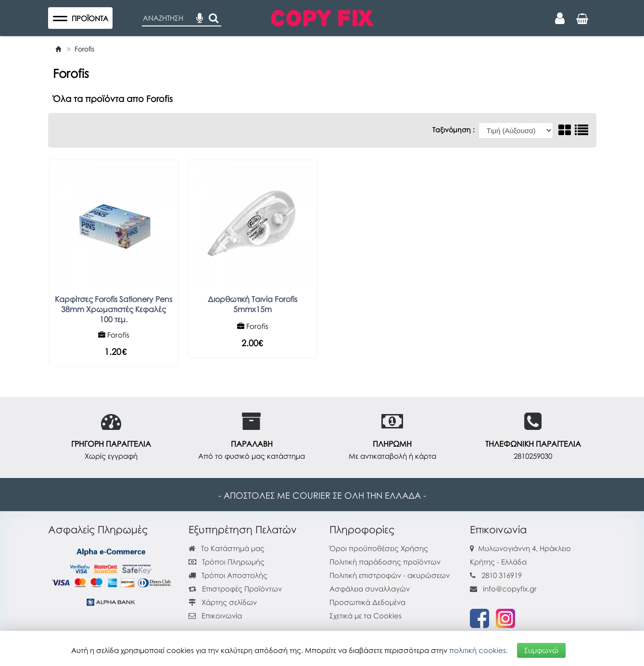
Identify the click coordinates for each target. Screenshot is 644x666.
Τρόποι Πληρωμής (227, 562)
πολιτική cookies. (479, 650)
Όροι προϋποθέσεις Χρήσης (379, 548)
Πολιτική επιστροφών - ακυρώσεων (390, 575)
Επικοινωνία (222, 616)
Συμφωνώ (541, 650)
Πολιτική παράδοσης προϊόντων (385, 562)
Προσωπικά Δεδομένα (367, 602)
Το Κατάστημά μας (227, 548)
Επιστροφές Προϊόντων (235, 589)
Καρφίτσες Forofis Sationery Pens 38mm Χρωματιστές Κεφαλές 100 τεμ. (114, 309)
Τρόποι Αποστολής (228, 575)
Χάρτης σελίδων (223, 602)
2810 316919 (502, 575)
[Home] (58, 49)
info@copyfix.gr (503, 589)
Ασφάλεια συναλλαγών (370, 589)
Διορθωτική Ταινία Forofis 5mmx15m (253, 304)
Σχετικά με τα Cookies (366, 616)
